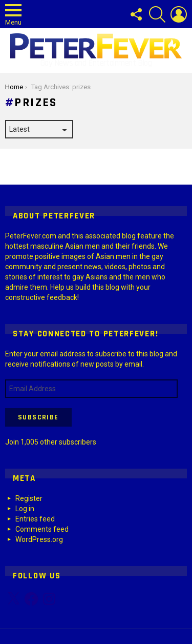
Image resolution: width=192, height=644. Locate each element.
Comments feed (42, 529)
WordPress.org (39, 539)
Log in (25, 509)
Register (29, 498)
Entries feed (35, 519)
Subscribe (38, 417)
